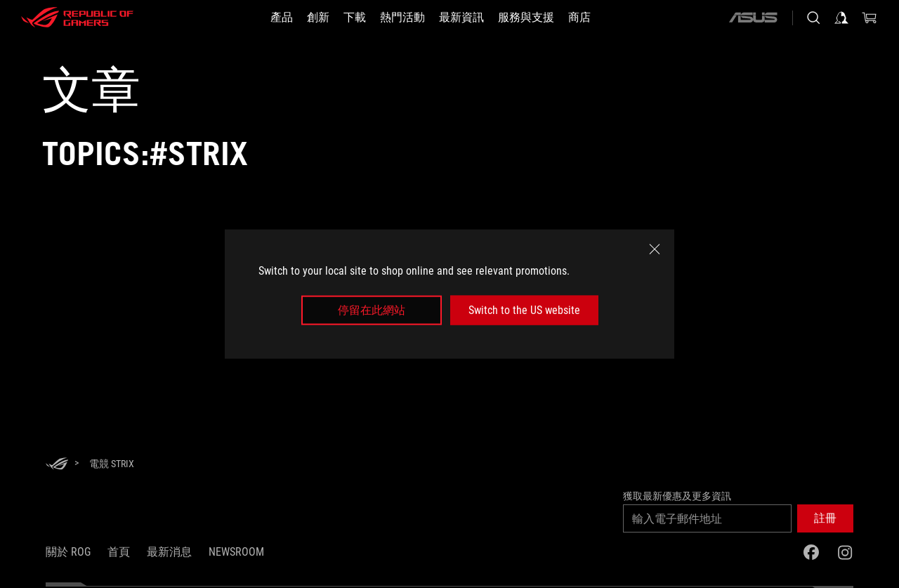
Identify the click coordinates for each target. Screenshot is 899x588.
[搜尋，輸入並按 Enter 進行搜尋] (813, 18)
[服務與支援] (526, 18)
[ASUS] (753, 18)
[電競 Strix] (112, 464)
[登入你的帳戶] (841, 18)
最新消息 (169, 552)
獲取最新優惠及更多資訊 (677, 496)
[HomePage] (57, 465)
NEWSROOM (236, 552)
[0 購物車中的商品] (870, 18)
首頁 (119, 552)
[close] (655, 249)
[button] (825, 518)
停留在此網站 (372, 310)
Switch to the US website (524, 310)
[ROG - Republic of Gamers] (77, 18)
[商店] (579, 18)
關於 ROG (68, 552)
